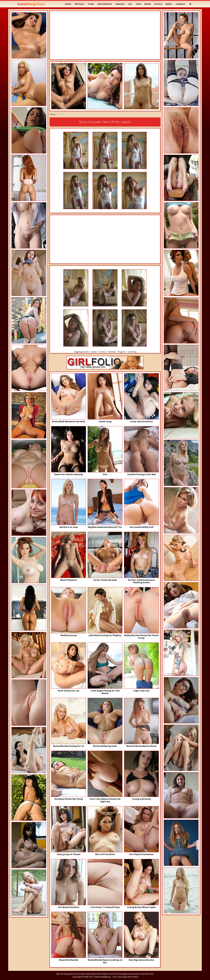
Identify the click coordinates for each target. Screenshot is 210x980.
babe (94, 352)
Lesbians (180, 4)
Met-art (60, 974)
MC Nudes (92, 974)
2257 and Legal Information (126, 977)
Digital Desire (128, 974)
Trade (91, 4)
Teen (138, 4)
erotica (103, 352)
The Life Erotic (147, 974)
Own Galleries (105, 4)
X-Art (110, 974)
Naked (31, 4)
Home (68, 4)
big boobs (84, 352)
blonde (112, 352)
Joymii (137, 974)
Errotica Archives (79, 974)
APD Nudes (102, 974)
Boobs (148, 4)
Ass (130, 4)
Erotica (158, 4)
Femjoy (67, 974)
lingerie (122, 352)
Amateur (120, 4)
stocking (132, 352)
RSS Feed (79, 4)
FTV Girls (117, 974)
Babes (169, 4)
